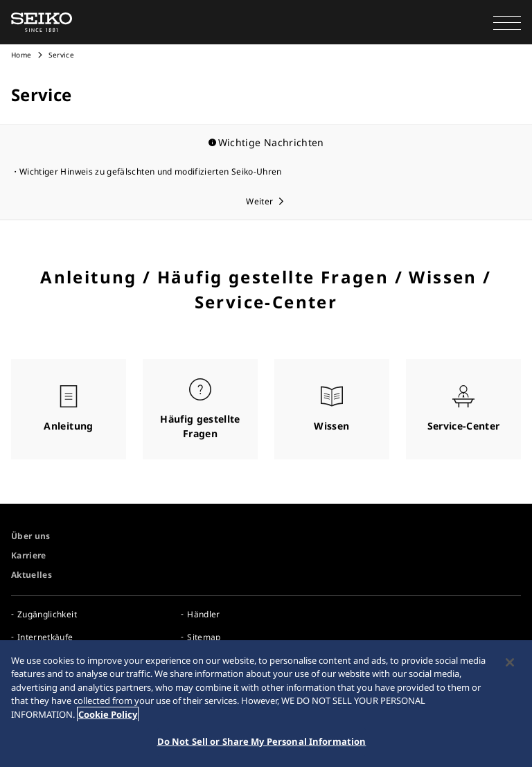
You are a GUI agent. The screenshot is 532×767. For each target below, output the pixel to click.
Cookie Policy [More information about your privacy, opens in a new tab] (108, 714)
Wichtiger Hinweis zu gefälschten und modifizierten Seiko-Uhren (151, 171)
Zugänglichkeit (47, 614)
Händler (203, 614)
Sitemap (204, 637)
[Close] (510, 662)
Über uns (31, 536)
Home (21, 55)
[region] (266, 704)
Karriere (29, 555)
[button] (507, 22)
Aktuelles (32, 575)
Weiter (259, 201)
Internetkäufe (45, 637)
